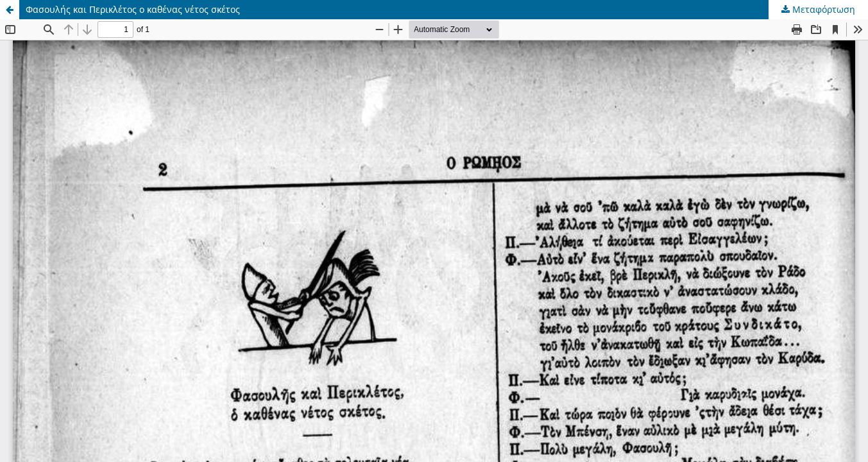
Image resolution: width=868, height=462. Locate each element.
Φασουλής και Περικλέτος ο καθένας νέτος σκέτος (133, 9)
